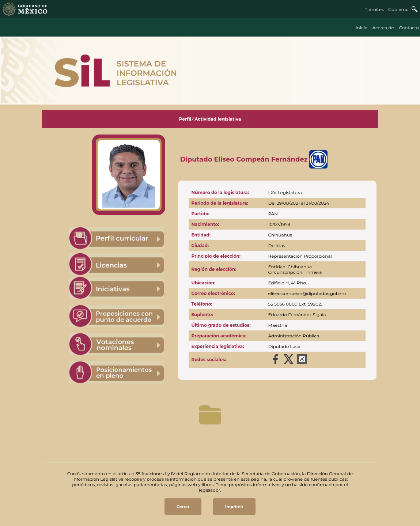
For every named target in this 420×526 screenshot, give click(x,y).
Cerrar (183, 507)
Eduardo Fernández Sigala (297, 315)
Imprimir (234, 507)
